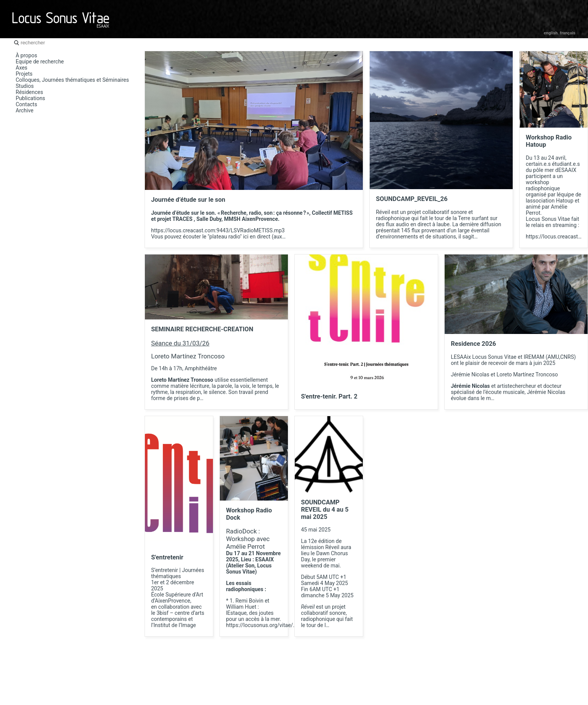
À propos (26, 55)
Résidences (29, 92)
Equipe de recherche (40, 62)
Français (568, 33)
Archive (24, 110)
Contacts (26, 104)
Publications (30, 98)
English (551, 33)
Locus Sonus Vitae (61, 19)
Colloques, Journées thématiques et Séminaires (72, 80)
